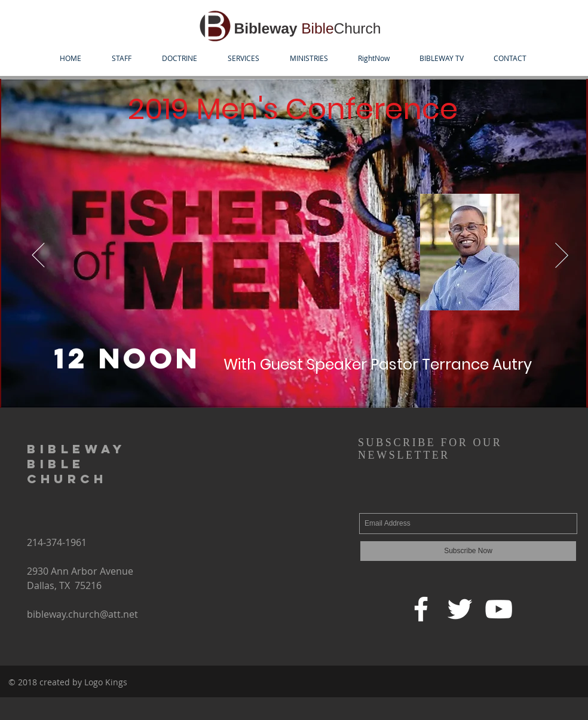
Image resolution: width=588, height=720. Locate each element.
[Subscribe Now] (468, 551)
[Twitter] (460, 609)
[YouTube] (499, 609)
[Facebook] (421, 609)
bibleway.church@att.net (82, 614)
